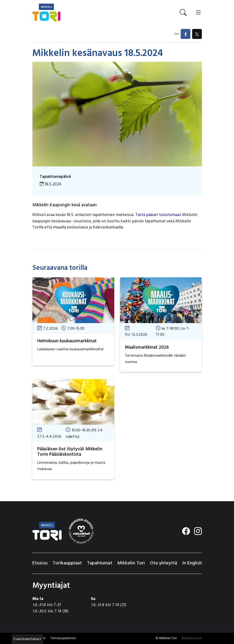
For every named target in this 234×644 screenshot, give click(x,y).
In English (192, 563)
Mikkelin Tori (131, 563)
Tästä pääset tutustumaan (158, 215)
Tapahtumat (100, 563)
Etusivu (40, 563)
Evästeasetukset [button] (27, 639)
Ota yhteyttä (164, 563)
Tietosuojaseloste (63, 638)
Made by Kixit (192, 638)
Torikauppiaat (67, 563)
